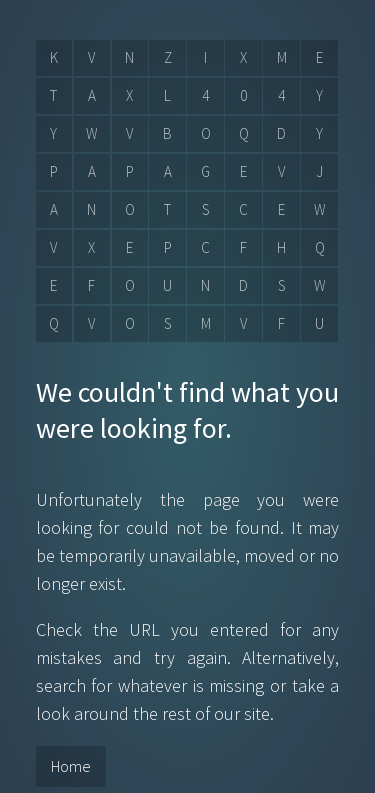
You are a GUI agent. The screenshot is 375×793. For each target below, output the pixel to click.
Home (71, 766)
